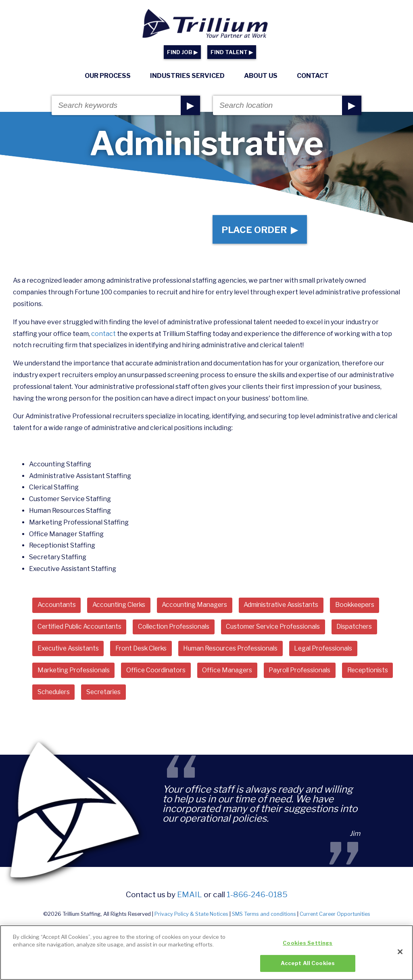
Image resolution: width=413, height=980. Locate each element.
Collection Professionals (180, 629)
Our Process (108, 76)
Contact (313, 76)
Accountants (57, 607)
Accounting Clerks (122, 607)
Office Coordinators (161, 673)
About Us (261, 76)
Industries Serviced (187, 76)
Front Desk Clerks (146, 651)
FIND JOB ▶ (182, 52)
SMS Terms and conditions (264, 917)
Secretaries (167, 695)
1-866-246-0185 (257, 898)
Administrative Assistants (293, 607)
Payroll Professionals (310, 673)
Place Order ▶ (259, 230)
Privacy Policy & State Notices (191, 917)
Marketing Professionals (76, 673)
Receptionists (59, 695)
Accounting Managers (202, 607)
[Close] (400, 955)
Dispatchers (370, 629)
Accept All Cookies (308, 966)
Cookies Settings (308, 946)
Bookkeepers (370, 607)
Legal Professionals (337, 651)
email (190, 898)
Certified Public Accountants (82, 629)
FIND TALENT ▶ (232, 52)
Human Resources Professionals (240, 651)
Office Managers (235, 673)
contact (103, 336)
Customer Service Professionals (285, 629)
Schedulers (115, 695)
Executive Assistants (70, 651)
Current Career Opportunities (335, 917)
